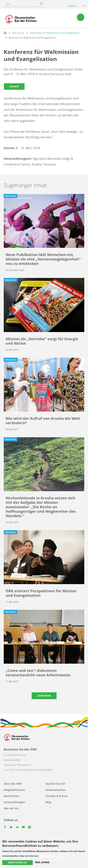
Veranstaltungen (14, 802)
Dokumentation (56, 790)
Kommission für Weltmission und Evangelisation (55, 33)
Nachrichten (12, 796)
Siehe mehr (44, 696)
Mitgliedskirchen (14, 790)
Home (5, 33)
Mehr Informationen (51, 856)
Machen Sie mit (55, 784)
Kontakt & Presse (57, 796)
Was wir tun (18, 33)
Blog (48, 802)
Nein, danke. (43, 862)
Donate (14, 87)
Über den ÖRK (13, 784)
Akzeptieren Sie (17, 863)
